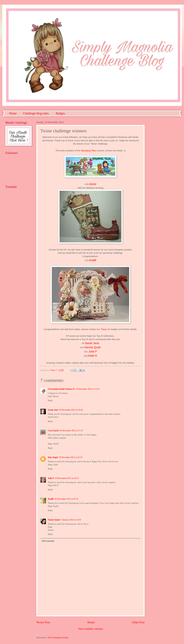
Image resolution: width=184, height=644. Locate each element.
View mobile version (91, 629)
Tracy (104, 329)
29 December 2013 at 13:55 (88, 389)
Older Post (138, 622)
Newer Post (43, 622)
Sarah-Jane (53, 410)
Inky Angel (53, 457)
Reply (50, 400)
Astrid (93, 184)
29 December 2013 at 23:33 (67, 478)
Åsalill (51, 499)
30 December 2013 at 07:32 (66, 499)
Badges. (61, 113)
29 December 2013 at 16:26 (71, 410)
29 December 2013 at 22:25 (71, 457)
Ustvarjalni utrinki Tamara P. (61, 389)
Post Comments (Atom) (58, 638)
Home (13, 113)
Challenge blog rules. (36, 113)
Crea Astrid (53, 431)
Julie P (93, 352)
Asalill (93, 260)
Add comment (48, 541)
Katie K (93, 356)
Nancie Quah (54, 520)
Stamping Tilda (88, 151)
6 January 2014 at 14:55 (71, 520)
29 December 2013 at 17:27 (71, 431)
